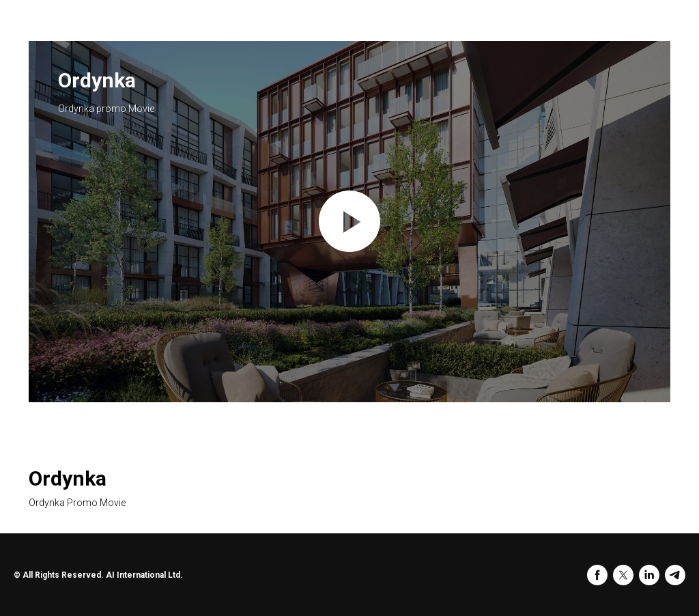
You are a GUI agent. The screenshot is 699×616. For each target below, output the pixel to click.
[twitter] (623, 575)
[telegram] (675, 575)
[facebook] (597, 575)
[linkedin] (649, 575)
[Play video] (349, 221)
